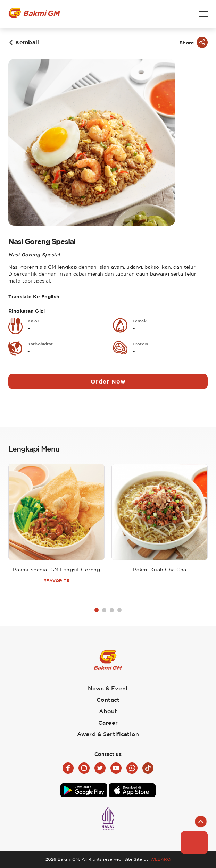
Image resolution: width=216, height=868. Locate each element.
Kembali (27, 42)
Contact (108, 700)
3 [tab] (112, 610)
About (108, 711)
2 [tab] (104, 610)
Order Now (108, 381)
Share (187, 43)
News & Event (108, 688)
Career (108, 723)
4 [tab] (119, 610)
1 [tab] (97, 610)
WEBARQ (161, 859)
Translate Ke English (34, 297)
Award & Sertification (108, 734)
